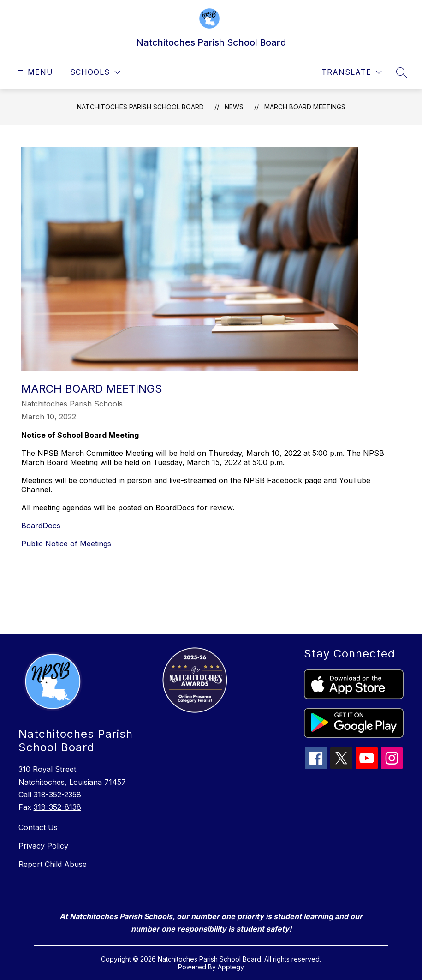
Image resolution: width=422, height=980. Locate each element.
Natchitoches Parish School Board (140, 107)
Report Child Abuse (53, 864)
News (234, 107)
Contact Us (38, 827)
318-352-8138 (57, 807)
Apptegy (231, 967)
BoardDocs (41, 526)
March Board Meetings (305, 107)
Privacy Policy (43, 846)
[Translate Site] (352, 72)
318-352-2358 (57, 795)
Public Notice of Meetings (66, 544)
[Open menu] (34, 72)
